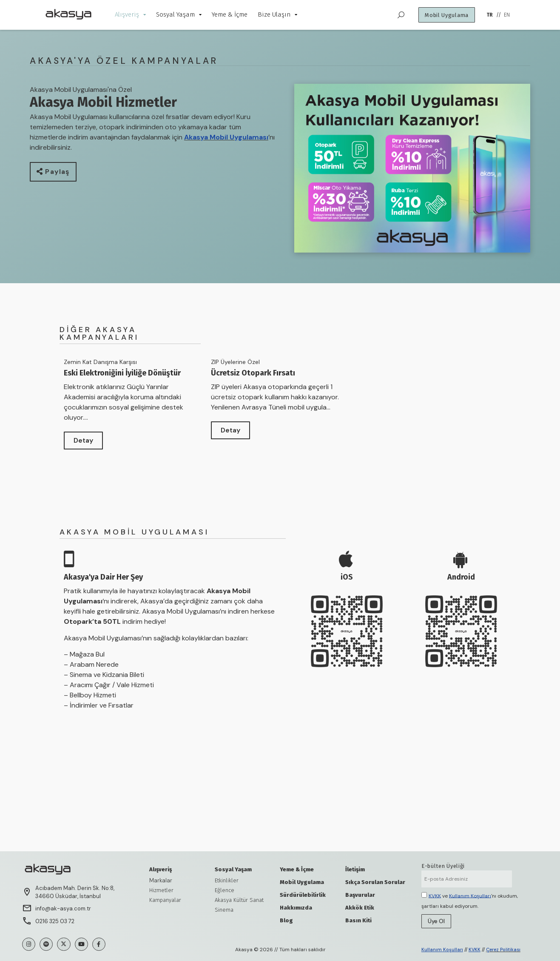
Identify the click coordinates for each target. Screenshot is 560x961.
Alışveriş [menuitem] (130, 14)
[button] (53, 172)
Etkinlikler (227, 880)
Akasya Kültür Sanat (239, 900)
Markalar (161, 880)
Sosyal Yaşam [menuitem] (179, 14)
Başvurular (360, 895)
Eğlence (225, 890)
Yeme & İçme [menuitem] (230, 14)
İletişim (355, 869)
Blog (286, 920)
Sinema (224, 910)
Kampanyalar (165, 900)
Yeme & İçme (297, 869)
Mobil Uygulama (302, 882)
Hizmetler (161, 890)
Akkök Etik (360, 908)
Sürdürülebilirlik (303, 895)
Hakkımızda (296, 908)
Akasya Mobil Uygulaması (226, 137)
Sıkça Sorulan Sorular (375, 882)
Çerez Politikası (503, 950)
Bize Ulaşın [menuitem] (277, 14)
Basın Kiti (358, 920)
